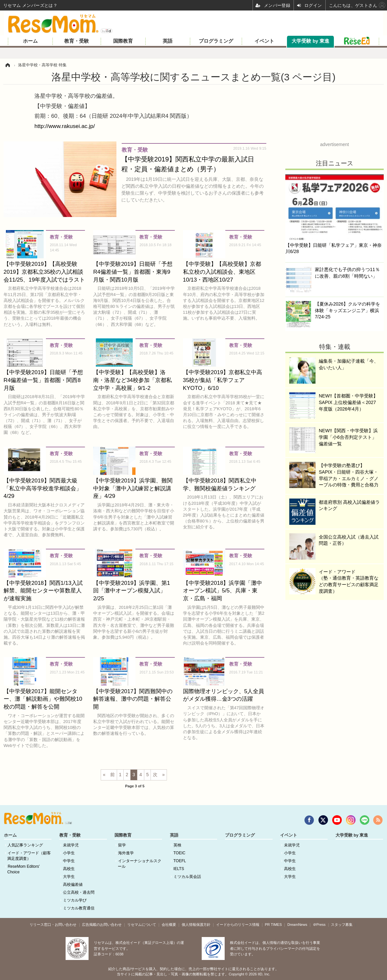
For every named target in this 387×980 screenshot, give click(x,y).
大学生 (69, 877)
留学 (122, 845)
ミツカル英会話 (187, 877)
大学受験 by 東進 (310, 41)
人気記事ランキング (25, 845)
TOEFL (180, 861)
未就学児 (71, 845)
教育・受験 (77, 41)
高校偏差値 (73, 884)
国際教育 (123, 41)
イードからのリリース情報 (238, 925)
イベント (264, 41)
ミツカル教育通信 (79, 908)
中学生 (69, 861)
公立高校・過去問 (79, 892)
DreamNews (297, 925)
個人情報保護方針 (196, 925)
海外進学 (126, 853)
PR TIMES (274, 925)
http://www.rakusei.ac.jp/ (65, 126)
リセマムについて (142, 925)
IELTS (179, 869)
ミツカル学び (75, 900)
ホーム (30, 41)
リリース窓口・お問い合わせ (53, 925)
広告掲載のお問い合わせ (102, 925)
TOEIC (179, 853)
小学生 (69, 853)
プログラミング (216, 41)
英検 (177, 845)
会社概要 (169, 925)
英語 (168, 41)
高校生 (69, 869)
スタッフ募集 (342, 925)
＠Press (319, 925)
